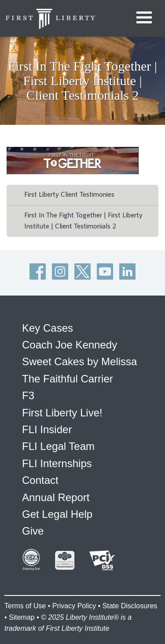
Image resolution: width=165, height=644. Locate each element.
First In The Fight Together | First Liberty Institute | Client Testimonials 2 (83, 221)
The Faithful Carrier (68, 379)
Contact (40, 480)
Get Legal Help (57, 514)
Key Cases (48, 328)
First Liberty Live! (62, 413)
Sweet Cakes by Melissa (79, 361)
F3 (28, 395)
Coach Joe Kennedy (70, 345)
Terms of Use (25, 606)
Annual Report (56, 497)
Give (33, 531)
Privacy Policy (74, 606)
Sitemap (22, 617)
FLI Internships (57, 463)
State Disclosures (130, 606)
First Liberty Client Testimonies (69, 195)
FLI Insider (47, 429)
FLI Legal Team (58, 446)
